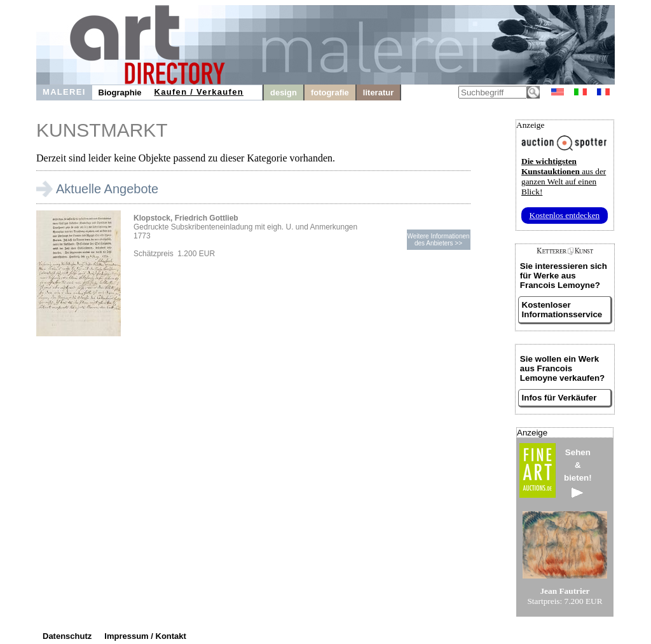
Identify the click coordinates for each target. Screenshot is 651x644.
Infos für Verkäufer (559, 398)
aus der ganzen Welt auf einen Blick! (564, 176)
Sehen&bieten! (578, 473)
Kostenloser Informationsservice (562, 310)
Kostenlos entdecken (565, 215)
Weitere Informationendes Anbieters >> (438, 240)
